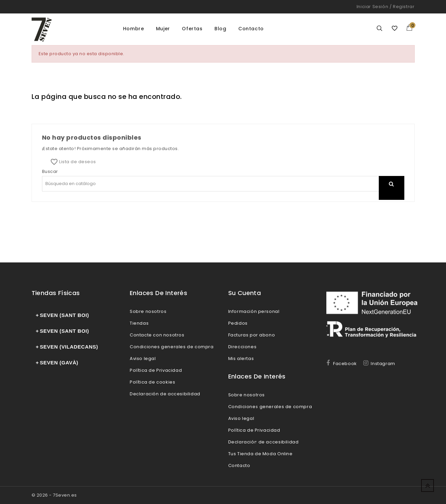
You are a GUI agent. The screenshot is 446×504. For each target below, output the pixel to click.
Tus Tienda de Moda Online (260, 454)
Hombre (134, 29)
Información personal (254, 311)
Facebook (345, 364)
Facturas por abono (252, 335)
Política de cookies (152, 382)
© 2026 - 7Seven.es (54, 495)
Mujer (163, 29)
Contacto (251, 29)
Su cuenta (245, 293)
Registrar (404, 7)
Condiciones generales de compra (172, 347)
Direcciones (242, 347)
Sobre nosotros (148, 311)
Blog (220, 29)
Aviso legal (143, 358)
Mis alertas (241, 358)
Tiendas (139, 323)
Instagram (383, 364)
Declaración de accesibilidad (165, 394)
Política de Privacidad (156, 370)
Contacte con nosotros (157, 335)
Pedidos (238, 323)
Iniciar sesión (372, 7)
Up (428, 485)
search (392, 192)
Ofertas (192, 29)
